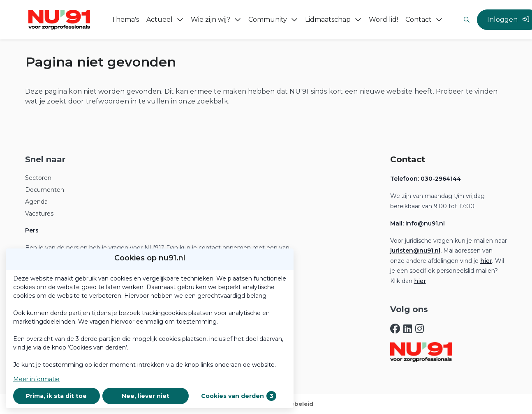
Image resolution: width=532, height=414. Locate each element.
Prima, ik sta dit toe (56, 396)
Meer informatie (36, 379)
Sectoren (38, 178)
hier (486, 261)
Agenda (36, 202)
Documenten (45, 190)
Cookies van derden (239, 396)
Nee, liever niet (146, 396)
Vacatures (39, 214)
